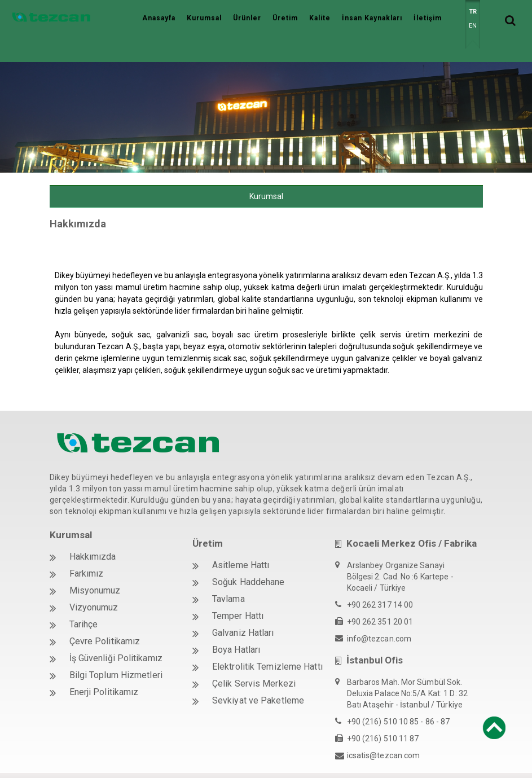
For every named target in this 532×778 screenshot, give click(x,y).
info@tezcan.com (379, 613)
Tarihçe (84, 599)
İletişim (428, 18)
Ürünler (247, 18)
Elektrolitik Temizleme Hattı (267, 641)
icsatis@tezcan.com (384, 730)
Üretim (285, 18)
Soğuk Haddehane (249, 557)
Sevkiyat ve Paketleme (258, 675)
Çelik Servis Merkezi (254, 658)
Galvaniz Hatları (243, 607)
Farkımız (87, 548)
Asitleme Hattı (241, 540)
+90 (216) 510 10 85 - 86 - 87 (399, 696)
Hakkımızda (93, 531)
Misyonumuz (95, 565)
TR (473, 12)
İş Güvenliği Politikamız (116, 633)
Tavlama (228, 573)
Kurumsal (204, 18)
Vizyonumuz (94, 582)
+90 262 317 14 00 (380, 579)
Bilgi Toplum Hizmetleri (116, 650)
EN (473, 26)
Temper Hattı (238, 590)
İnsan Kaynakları (372, 18)
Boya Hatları (236, 624)
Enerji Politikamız (104, 667)
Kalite (320, 18)
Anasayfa (159, 18)
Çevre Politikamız (105, 616)
